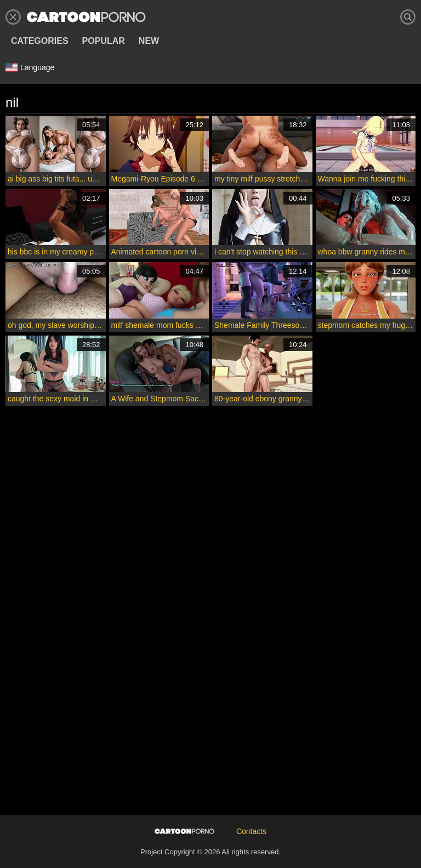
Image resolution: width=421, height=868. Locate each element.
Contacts (251, 831)
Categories (40, 41)
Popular (104, 41)
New (149, 41)
